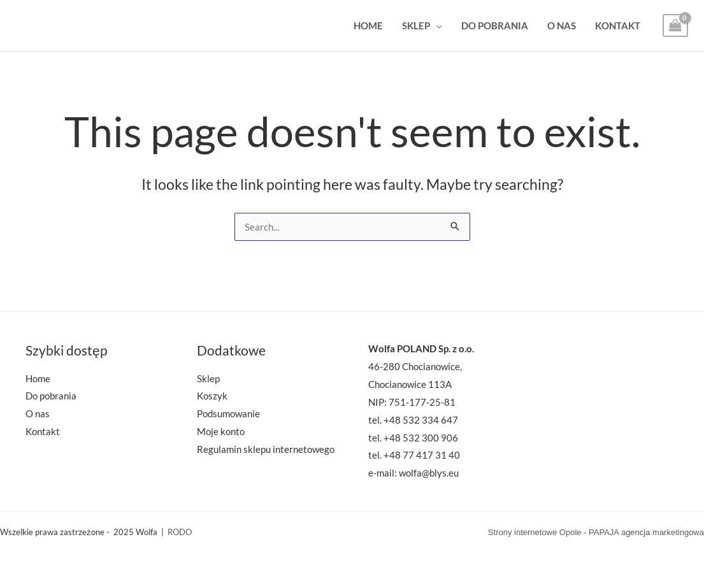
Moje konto (221, 431)
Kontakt (618, 25)
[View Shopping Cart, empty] (675, 26)
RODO (180, 532)
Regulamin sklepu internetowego (266, 449)
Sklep (416, 25)
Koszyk (212, 396)
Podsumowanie (228, 413)
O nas (562, 25)
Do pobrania (495, 25)
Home (368, 25)
